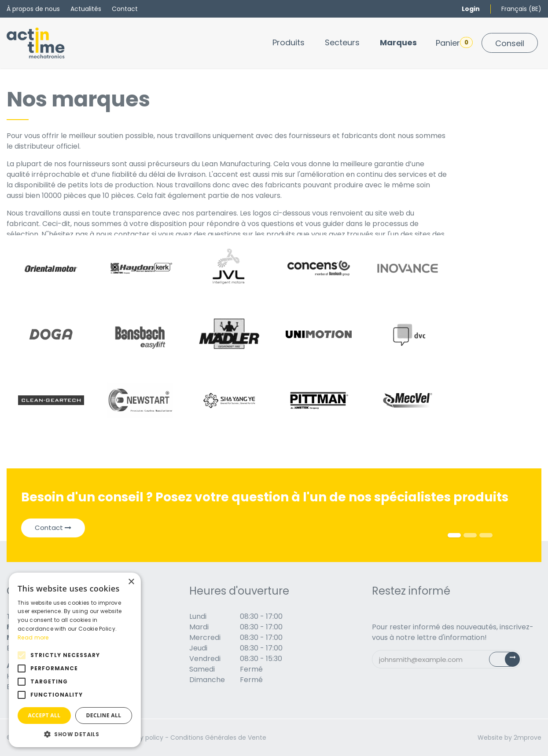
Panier (454, 43)
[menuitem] (289, 42)
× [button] (131, 582)
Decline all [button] (104, 715)
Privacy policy (142, 738)
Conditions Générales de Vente (218, 738)
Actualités (86, 9)
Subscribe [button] (509, 661)
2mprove (528, 738)
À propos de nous (33, 9)
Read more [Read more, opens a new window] (33, 637)
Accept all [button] (44, 715)
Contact (125, 9)
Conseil (510, 43)
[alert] (75, 660)
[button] (75, 734)
